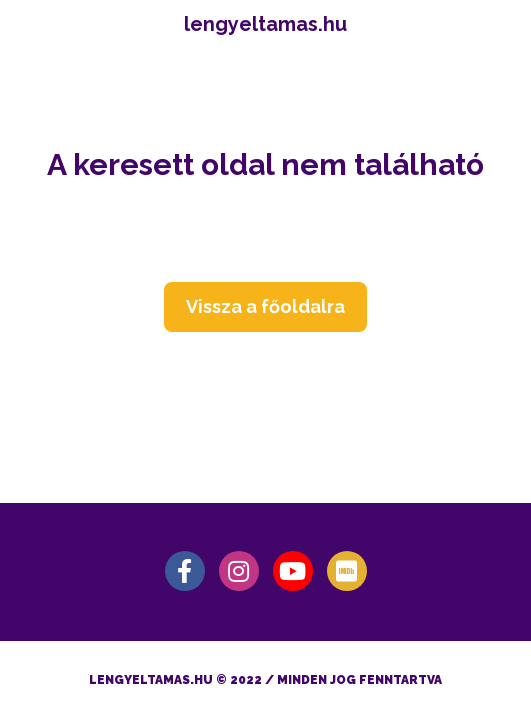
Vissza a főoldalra (265, 306)
